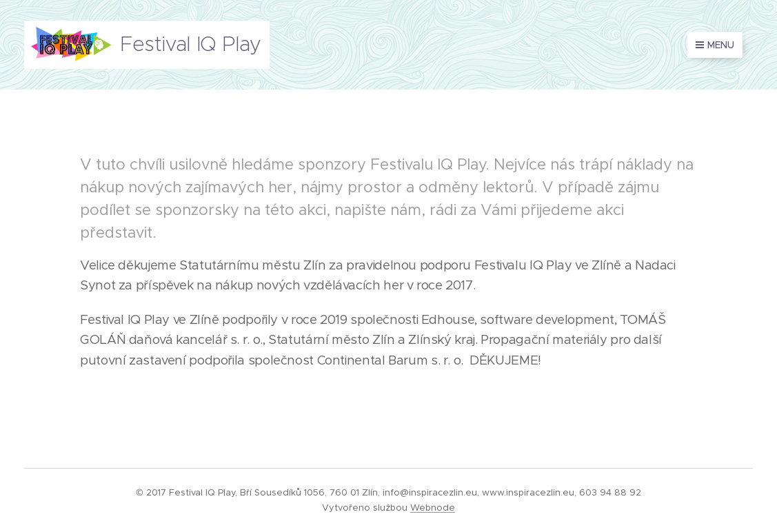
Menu (715, 45)
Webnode (433, 508)
